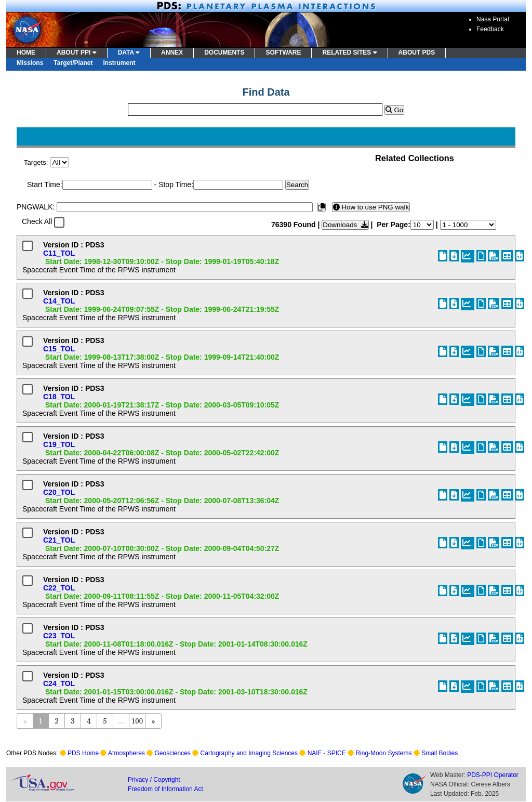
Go (394, 110)
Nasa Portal (493, 19)
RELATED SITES (349, 52)
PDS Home (83, 753)
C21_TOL (59, 540)
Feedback (490, 29)
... (121, 721)
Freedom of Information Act (165, 789)
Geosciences (173, 753)
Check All (37, 221)
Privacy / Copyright (154, 780)
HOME (26, 52)
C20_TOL (59, 492)
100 (137, 721)
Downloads (345, 225)
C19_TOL (59, 444)
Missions (30, 63)
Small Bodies (440, 753)
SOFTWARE (283, 52)
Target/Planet (73, 63)
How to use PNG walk (371, 207)
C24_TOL (59, 683)
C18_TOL (59, 397)
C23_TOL (59, 636)
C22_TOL (59, 588)
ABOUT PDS (417, 52)
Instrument (119, 63)
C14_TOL (59, 301)
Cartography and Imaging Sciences (249, 753)
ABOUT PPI (77, 52)
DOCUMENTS (224, 52)
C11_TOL (59, 253)
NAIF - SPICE (327, 753)
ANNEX (172, 52)
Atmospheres (127, 753)
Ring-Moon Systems (383, 753)
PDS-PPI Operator (493, 775)
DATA (129, 52)
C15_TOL (59, 349)
